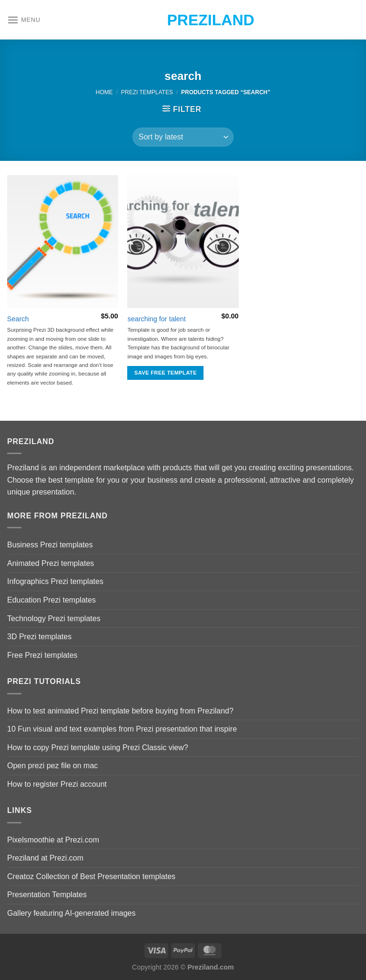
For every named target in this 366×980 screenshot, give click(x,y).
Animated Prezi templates (51, 563)
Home (104, 92)
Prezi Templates (147, 92)
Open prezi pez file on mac (52, 766)
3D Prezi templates (39, 637)
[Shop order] (183, 137)
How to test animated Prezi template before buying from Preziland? (120, 711)
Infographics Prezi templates (55, 581)
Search (18, 319)
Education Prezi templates (51, 600)
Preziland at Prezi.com (45, 858)
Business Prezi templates (50, 545)
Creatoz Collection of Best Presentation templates (91, 876)
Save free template (166, 373)
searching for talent (156, 319)
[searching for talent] (183, 242)
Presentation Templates (47, 895)
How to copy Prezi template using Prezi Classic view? (98, 747)
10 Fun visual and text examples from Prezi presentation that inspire (122, 729)
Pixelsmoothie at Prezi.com (53, 840)
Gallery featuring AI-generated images (71, 913)
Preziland (183, 20)
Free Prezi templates (42, 655)
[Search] (63, 242)
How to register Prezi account (57, 784)
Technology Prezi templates (54, 619)
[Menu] (24, 20)
